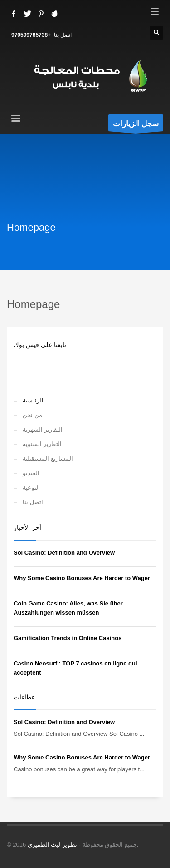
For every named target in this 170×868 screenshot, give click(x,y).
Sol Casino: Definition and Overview (64, 553)
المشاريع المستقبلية (48, 459)
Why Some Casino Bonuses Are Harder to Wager (82, 578)
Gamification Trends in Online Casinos (68, 638)
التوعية (31, 488)
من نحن (32, 415)
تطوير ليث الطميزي (52, 845)
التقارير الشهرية (43, 429)
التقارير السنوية (42, 444)
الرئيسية (33, 400)
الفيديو (31, 473)
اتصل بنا (33, 502)
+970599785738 (31, 35)
